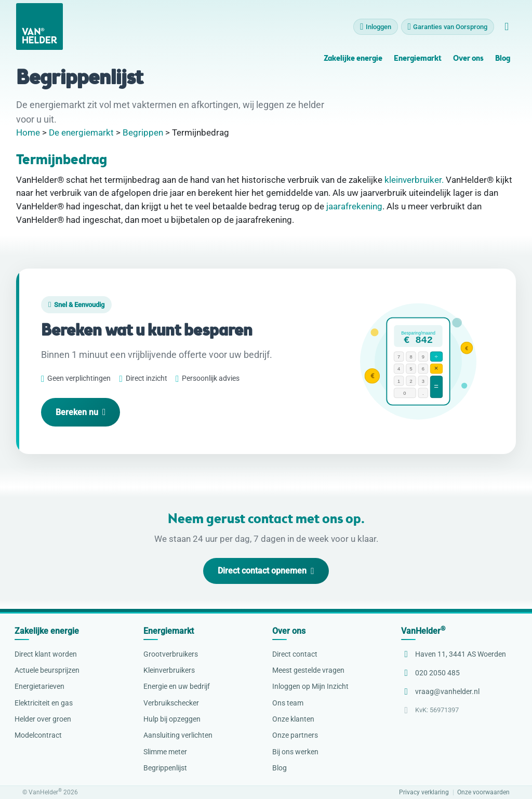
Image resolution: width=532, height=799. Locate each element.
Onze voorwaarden (483, 793)
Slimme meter (165, 752)
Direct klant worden (46, 654)
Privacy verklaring (424, 793)
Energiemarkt (418, 59)
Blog (503, 59)
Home (28, 132)
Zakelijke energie (353, 59)
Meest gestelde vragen (308, 670)
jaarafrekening (354, 206)
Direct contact (295, 654)
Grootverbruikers (171, 654)
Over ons (468, 59)
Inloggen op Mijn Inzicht (310, 686)
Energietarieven (39, 686)
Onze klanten (293, 719)
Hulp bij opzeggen (172, 719)
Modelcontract (38, 735)
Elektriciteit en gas (44, 703)
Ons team (288, 703)
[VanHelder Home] (39, 26)
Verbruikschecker (171, 703)
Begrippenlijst (165, 768)
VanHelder (423, 631)
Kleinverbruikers (169, 670)
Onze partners (295, 735)
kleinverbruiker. (414, 180)
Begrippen (143, 132)
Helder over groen (43, 719)
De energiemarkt (81, 132)
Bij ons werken (295, 752)
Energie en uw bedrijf (177, 686)
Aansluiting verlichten (178, 735)
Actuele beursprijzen (47, 670)
